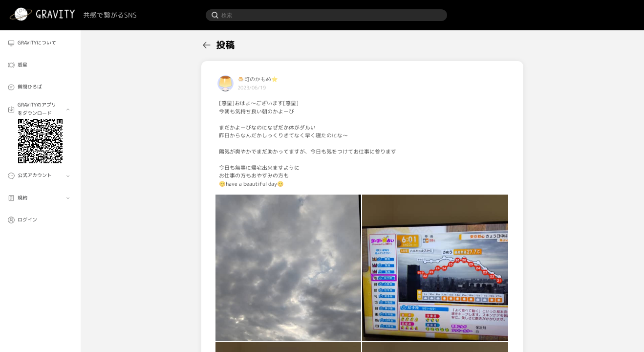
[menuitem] (40, 43)
